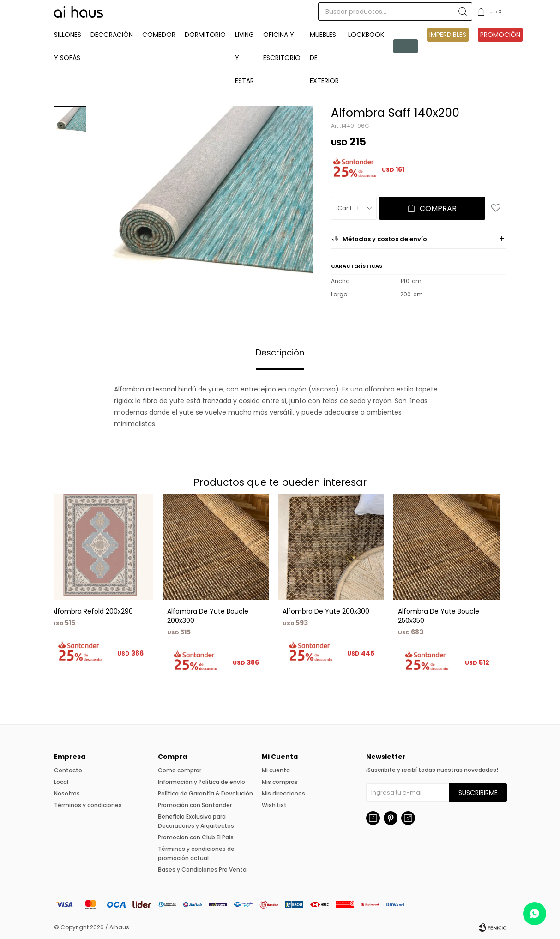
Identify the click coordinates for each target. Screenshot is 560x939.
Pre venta (406, 46)
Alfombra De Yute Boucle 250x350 (439, 616)
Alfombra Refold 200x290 (92, 611)
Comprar (438, 208)
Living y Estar (244, 58)
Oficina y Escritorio (282, 46)
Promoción (500, 35)
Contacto (68, 770)
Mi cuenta (276, 770)
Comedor (159, 35)
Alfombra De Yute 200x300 (326, 611)
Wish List (274, 805)
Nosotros (67, 793)
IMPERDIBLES (448, 35)
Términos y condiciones (88, 805)
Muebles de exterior (324, 58)
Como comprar (180, 770)
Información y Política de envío (202, 782)
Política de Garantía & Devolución (205, 793)
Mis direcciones (283, 793)
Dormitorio (205, 35)
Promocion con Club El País (196, 837)
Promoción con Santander (195, 805)
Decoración (112, 35)
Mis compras (280, 782)
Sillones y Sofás (68, 46)
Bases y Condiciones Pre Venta (202, 870)
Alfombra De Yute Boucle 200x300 (208, 616)
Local (61, 782)
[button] (496, 590)
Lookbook (366, 35)
